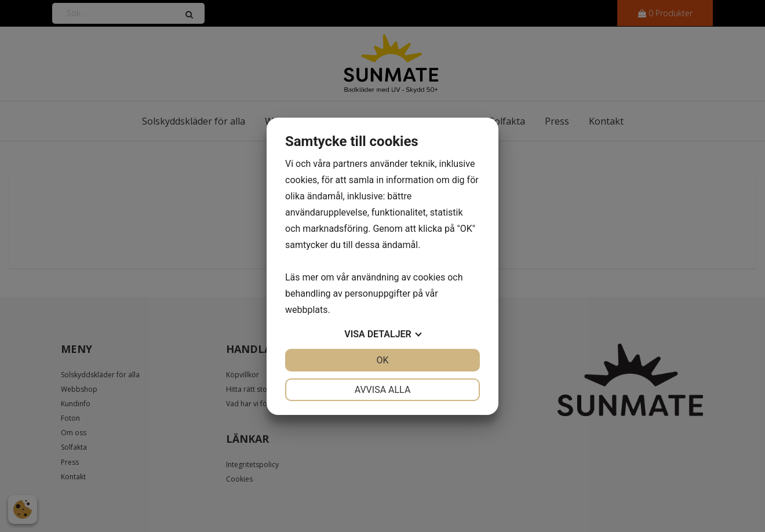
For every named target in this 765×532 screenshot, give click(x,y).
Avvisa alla (383, 390)
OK (382, 360)
